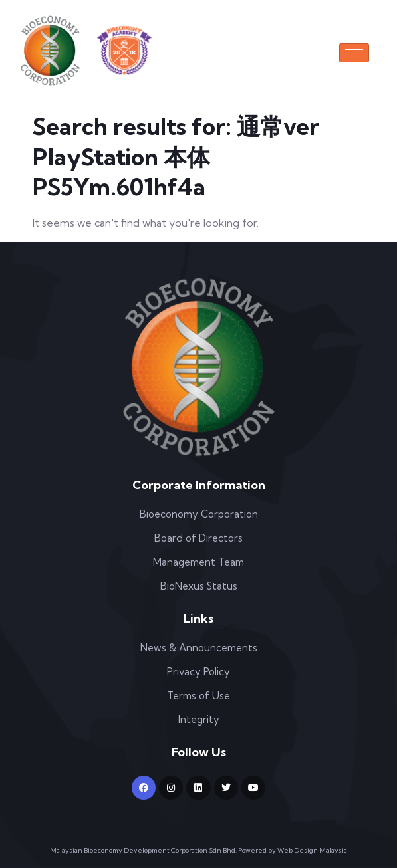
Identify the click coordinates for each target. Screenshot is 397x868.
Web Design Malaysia (312, 850)
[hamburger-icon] (354, 53)
